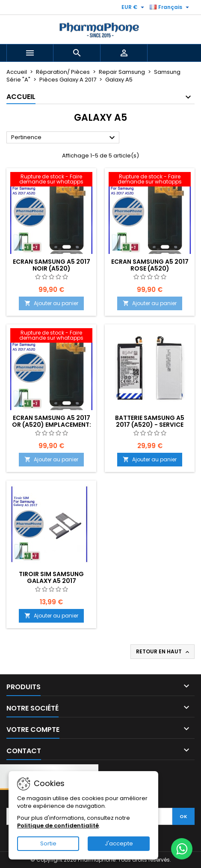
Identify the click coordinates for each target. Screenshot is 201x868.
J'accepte (119, 843)
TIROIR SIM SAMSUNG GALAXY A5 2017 (51, 577)
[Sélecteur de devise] (134, 7)
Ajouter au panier (51, 303)
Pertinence (64, 138)
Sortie (48, 843)
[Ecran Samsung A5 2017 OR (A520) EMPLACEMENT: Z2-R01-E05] (51, 336)
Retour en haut (163, 652)
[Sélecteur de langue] (170, 7)
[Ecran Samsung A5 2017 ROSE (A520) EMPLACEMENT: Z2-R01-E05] (150, 180)
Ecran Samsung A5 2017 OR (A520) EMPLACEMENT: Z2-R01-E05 (52, 425)
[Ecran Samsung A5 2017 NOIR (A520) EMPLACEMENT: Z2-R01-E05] (51, 180)
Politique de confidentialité (58, 826)
